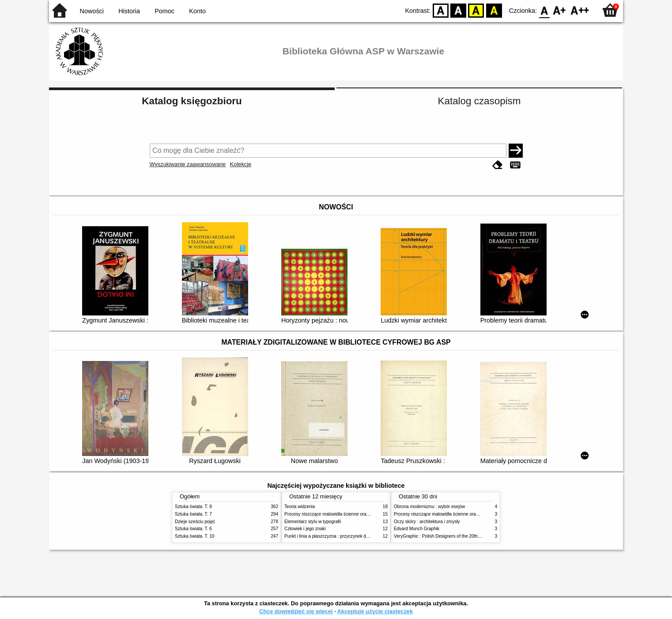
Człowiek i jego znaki (305, 529)
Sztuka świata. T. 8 (193, 507)
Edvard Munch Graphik (417, 529)
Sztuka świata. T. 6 (193, 529)
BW (458, 10)
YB (476, 10)
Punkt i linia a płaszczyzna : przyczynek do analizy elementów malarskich (357, 536)
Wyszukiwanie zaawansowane (188, 164)
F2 (580, 10)
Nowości (92, 11)
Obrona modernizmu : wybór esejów (429, 507)
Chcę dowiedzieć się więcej (296, 611)
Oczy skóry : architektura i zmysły (427, 522)
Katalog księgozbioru (192, 101)
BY (494, 10)
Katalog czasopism (479, 101)
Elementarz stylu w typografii (313, 522)
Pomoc (164, 11)
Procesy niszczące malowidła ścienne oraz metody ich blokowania (350, 514)
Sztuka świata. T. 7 (193, 514)
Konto (197, 11)
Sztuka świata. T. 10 (194, 536)
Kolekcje (241, 164)
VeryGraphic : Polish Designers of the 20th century (444, 536)
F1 (560, 10)
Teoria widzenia (300, 507)
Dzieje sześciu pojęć (195, 522)
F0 (544, 10)
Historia (129, 11)
